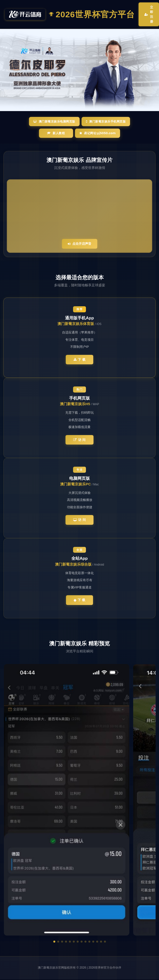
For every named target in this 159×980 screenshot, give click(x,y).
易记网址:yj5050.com (98, 133)
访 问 (79, 440)
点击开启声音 (79, 244)
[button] (54, 941)
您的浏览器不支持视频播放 (79, 216)
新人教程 (56, 133)
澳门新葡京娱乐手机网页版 (106, 121)
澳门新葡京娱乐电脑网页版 (54, 121)
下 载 (80, 360)
